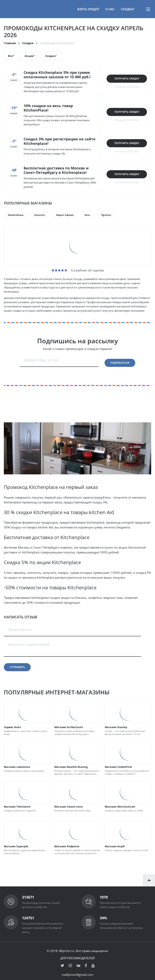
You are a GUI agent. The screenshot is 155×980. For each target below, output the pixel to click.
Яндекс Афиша (65, 215)
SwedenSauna (16, 215)
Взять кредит (88, 9)
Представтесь (20, 629)
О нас (110, 9)
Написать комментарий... (30, 644)
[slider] (59, 270)
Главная (10, 43)
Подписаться (120, 363)
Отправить (17, 667)
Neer (87, 215)
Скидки (127, 9)
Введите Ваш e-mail (41, 360)
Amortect (40, 215)
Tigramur (106, 215)
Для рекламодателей (77, 958)
